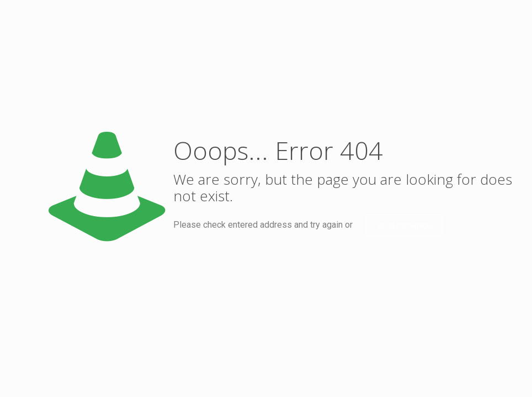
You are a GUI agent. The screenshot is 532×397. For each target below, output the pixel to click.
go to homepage (404, 225)
